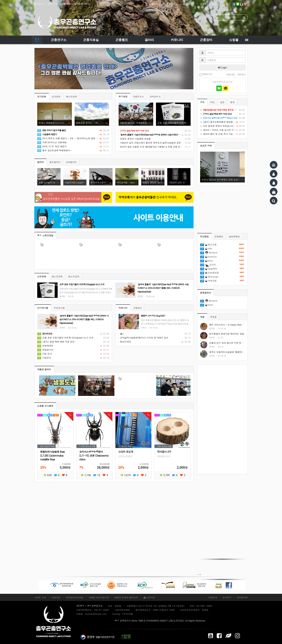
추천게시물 (59, 308)
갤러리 (149, 40)
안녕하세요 (45, 346)
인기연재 (42, 96)
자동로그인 (206, 74)
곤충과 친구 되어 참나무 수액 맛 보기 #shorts (232, 343)
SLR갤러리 (71, 162)
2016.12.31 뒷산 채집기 (52, 146)
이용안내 (213, 597)
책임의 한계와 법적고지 (126, 597)
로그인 (156, 4)
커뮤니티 (177, 40)
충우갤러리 (55, 162)
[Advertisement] (223, 419)
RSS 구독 (53, 4)
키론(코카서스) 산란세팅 (52, 142)
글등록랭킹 (234, 236)
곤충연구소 (59, 40)
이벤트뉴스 (138, 96)
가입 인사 (45, 354)
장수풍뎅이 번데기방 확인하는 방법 (227, 334)
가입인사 (44, 358)
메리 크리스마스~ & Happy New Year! (228, 325)
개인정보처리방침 (74, 597)
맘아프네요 (125, 342)
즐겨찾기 (39, 4)
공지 (202, 102)
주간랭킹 (204, 236)
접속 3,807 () (220, 4)
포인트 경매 (206, 146)
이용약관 (56, 597)
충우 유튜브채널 (45, 235)
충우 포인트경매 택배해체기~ (55, 150)
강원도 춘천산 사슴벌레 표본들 (135, 139)
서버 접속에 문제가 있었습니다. (223, 126)
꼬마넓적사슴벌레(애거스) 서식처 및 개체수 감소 (143, 338)
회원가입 (172, 4)
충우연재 (123, 96)
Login (222, 68)
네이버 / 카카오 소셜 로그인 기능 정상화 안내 (223, 130)
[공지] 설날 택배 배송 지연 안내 (56, 342)
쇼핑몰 (203, 4)
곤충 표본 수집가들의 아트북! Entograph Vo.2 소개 (65, 338)
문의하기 (227, 597)
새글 (202, 317)
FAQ (212, 102)
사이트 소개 (40, 597)
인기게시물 (43, 308)
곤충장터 (206, 40)
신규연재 (56, 96)
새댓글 (213, 317)
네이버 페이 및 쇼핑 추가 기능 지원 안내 (223, 134)
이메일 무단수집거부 (99, 597)
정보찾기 (189, 4)
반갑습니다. (46, 350)
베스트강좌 (74, 276)
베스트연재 (72, 96)
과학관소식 (155, 96)
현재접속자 (206, 293)
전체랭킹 (219, 236)
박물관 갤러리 (44, 369)
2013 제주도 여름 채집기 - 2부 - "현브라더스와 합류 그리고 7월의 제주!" (76, 138)
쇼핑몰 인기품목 (45, 406)
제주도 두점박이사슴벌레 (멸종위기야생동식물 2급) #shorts (239, 352)
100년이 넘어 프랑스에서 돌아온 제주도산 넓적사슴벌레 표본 (150, 143)
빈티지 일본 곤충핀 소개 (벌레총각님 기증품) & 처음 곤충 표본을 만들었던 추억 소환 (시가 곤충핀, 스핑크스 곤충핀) (177, 147)
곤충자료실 (91, 40)
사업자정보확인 (122, 610)
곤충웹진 (122, 40)
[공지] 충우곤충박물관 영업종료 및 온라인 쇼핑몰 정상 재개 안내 (223, 122)
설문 (222, 102)
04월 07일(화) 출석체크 (76, 4)
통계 (232, 102)
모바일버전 (242, 597)
